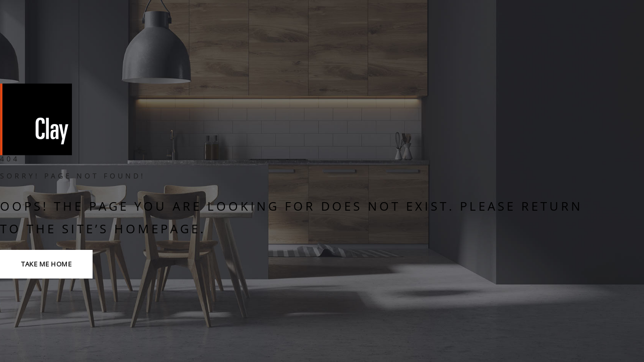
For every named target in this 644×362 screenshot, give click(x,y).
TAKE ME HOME (46, 264)
